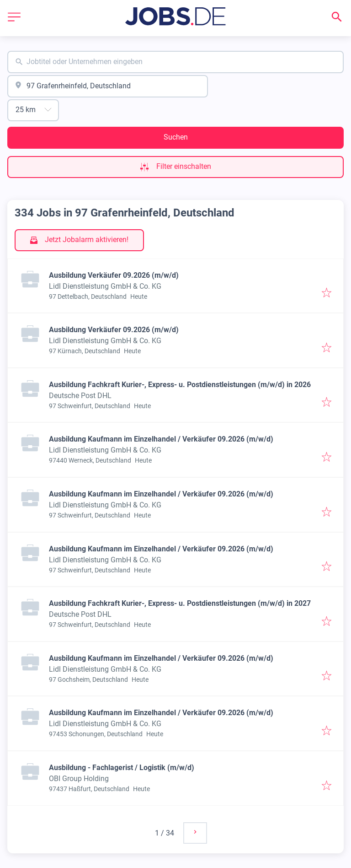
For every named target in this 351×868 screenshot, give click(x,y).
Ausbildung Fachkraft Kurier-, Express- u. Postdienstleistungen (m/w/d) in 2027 (180, 603)
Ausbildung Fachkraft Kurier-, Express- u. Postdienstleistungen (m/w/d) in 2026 (180, 385)
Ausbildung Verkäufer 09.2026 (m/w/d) (114, 275)
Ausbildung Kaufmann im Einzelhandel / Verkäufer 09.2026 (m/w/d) (161, 439)
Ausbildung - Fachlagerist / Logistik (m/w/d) (122, 768)
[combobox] (175, 62)
